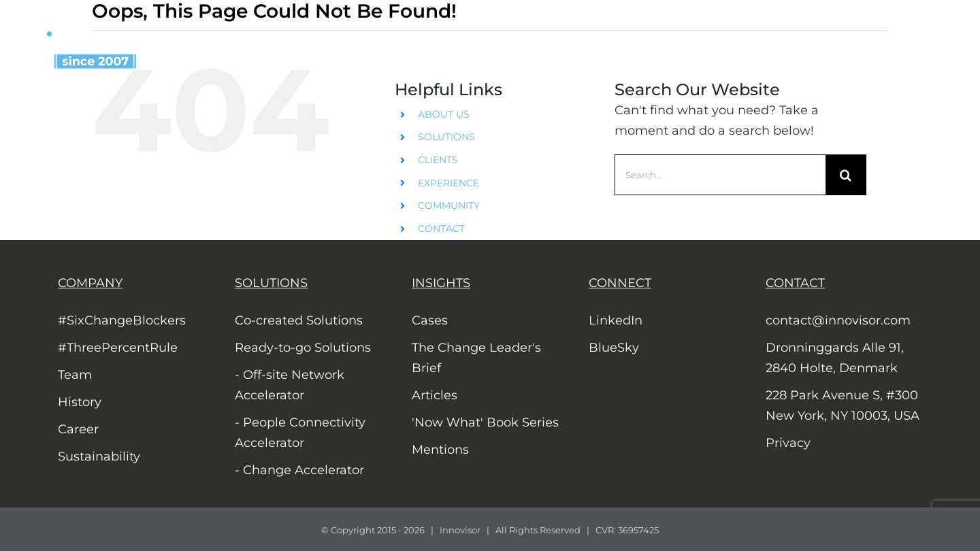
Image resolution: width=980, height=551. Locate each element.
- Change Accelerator (299, 470)
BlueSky (614, 348)
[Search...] (720, 175)
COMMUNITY (449, 205)
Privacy (788, 443)
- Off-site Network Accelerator (290, 385)
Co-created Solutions (299, 320)
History (80, 402)
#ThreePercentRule (118, 348)
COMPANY (90, 283)
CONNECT (620, 283)
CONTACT (441, 229)
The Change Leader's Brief (476, 358)
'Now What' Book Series (485, 422)
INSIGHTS (441, 283)
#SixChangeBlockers (122, 320)
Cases (430, 320)
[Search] (846, 175)
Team (75, 375)
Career (78, 429)
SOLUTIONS (446, 137)
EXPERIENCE (448, 183)
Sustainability (99, 456)
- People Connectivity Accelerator (300, 433)
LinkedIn (616, 320)
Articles (435, 395)
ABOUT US (444, 114)
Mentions (440, 450)
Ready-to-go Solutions (303, 348)
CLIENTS (438, 160)
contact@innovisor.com (838, 320)
